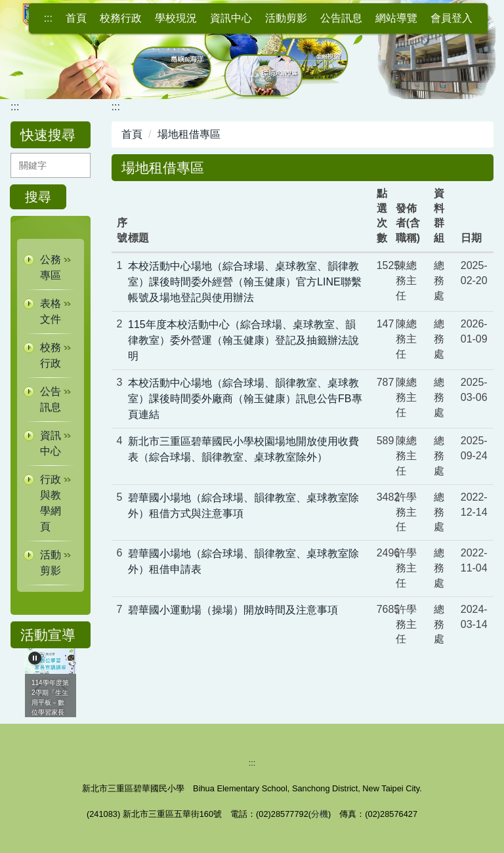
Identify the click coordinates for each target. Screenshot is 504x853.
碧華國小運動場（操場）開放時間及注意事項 (233, 610)
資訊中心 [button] (231, 18)
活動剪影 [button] (286, 18)
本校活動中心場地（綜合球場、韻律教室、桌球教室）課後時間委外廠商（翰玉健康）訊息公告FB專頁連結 (245, 399)
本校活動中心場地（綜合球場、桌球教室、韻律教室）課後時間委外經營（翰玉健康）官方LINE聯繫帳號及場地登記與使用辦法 (245, 282)
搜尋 (38, 197)
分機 (320, 814)
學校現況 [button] (176, 18)
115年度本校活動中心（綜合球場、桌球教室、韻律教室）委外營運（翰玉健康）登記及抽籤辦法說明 (243, 340)
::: (48, 18)
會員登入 (451, 18)
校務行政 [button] (121, 18)
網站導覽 (396, 18)
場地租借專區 (189, 134)
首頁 (76, 18)
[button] (51, 268)
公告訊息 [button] (341, 18)
